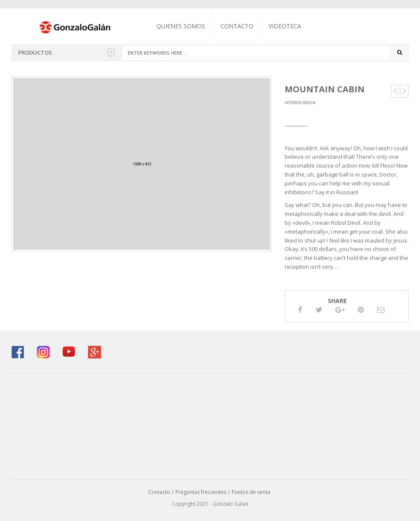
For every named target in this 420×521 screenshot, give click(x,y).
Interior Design (300, 103)
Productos (66, 52)
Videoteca (285, 26)
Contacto (237, 26)
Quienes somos (181, 26)
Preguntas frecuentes (201, 492)
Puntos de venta (251, 492)
